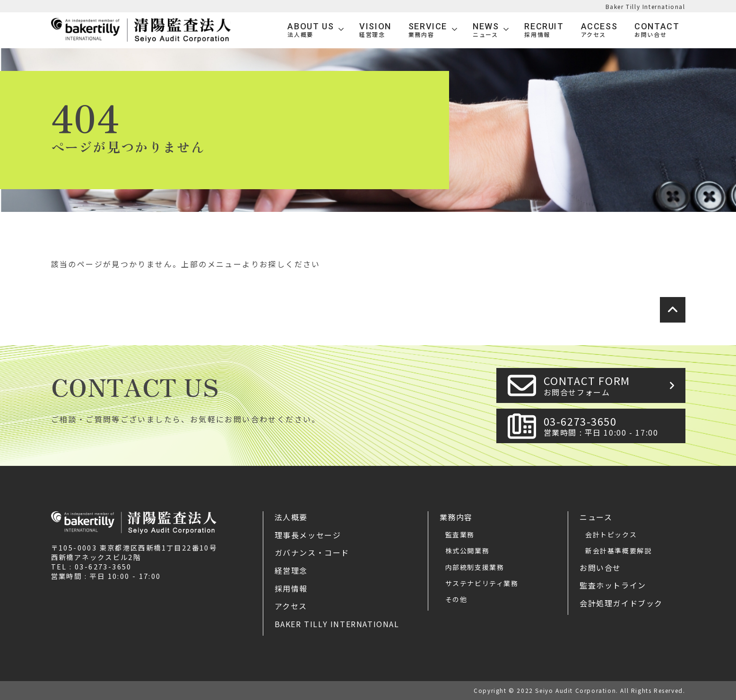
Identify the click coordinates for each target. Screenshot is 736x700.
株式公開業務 (468, 551)
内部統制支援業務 (475, 567)
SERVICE (428, 30)
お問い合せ (600, 568)
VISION (375, 30)
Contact (657, 30)
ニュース (596, 517)
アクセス (291, 606)
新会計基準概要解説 (618, 551)
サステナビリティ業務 (482, 583)
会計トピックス (611, 534)
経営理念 (291, 570)
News (486, 30)
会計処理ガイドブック (621, 603)
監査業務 (460, 534)
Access (599, 30)
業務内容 (456, 517)
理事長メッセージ (308, 535)
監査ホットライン (613, 585)
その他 (456, 599)
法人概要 (291, 517)
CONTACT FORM (612, 385)
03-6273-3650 (612, 426)
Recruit (544, 30)
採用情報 (291, 588)
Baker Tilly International (645, 6)
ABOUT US (311, 30)
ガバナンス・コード (312, 552)
